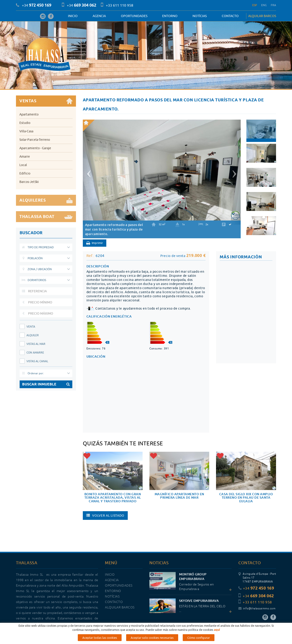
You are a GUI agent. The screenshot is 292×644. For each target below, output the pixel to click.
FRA (273, 5)
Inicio (73, 16)
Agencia (99, 16)
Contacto (230, 16)
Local (23, 165)
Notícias (200, 16)
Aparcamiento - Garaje (35, 148)
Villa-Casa (26, 131)
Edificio (25, 173)
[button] (88, 172)
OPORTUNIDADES (134, 16)
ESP (255, 5)
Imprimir (95, 243)
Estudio (25, 123)
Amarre (25, 157)
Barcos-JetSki (29, 182)
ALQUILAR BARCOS (262, 16)
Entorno (170, 16)
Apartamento (29, 114)
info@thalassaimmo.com (257, 609)
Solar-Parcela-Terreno (35, 140)
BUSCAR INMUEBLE (46, 384)
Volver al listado (105, 516)
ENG (264, 5)
